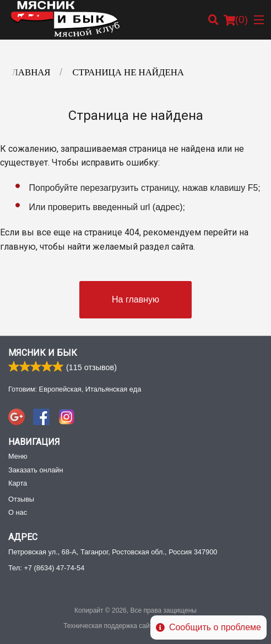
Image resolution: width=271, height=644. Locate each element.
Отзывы (21, 499)
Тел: (46, 568)
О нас (18, 512)
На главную (135, 299)
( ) (236, 20)
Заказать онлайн (36, 470)
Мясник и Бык (43, 353)
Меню (18, 456)
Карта (18, 483)
